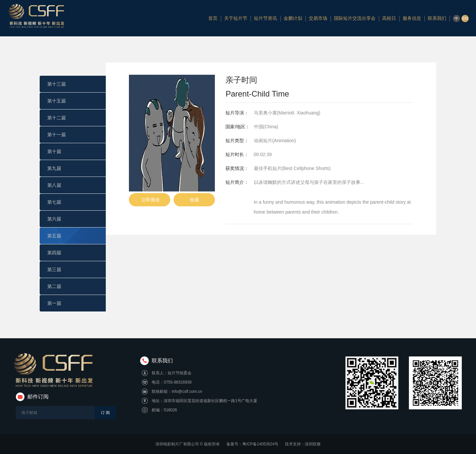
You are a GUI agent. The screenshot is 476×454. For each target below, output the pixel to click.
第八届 (54, 185)
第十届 (54, 151)
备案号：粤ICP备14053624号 (252, 444)
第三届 (54, 269)
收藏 (194, 200)
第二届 (54, 286)
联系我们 (437, 18)
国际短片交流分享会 (355, 18)
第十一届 (57, 135)
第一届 (54, 303)
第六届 (54, 219)
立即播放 (150, 200)
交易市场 (318, 18)
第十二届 (57, 118)
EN (465, 19)
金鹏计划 (293, 18)
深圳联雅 (313, 444)
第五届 (54, 236)
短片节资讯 (265, 18)
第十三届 (57, 84)
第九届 (54, 168)
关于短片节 (236, 18)
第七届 (54, 202)
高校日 (389, 18)
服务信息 (412, 18)
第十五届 (57, 101)
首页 (213, 18)
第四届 (54, 253)
